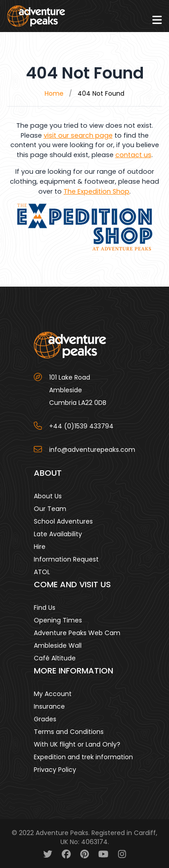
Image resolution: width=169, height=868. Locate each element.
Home (54, 93)
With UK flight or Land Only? (77, 744)
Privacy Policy (55, 770)
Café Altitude (55, 658)
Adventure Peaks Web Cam (77, 633)
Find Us (45, 608)
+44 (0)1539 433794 (81, 426)
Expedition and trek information (83, 757)
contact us (133, 155)
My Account (53, 694)
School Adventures (63, 521)
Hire (40, 547)
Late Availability (58, 534)
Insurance (49, 706)
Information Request (66, 559)
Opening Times (58, 620)
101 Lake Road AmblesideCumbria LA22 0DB (78, 390)
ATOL (42, 572)
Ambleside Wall (58, 645)
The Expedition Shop (96, 191)
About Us (48, 496)
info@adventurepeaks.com (92, 450)
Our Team (50, 509)
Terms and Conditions (69, 732)
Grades (45, 719)
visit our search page (78, 135)
